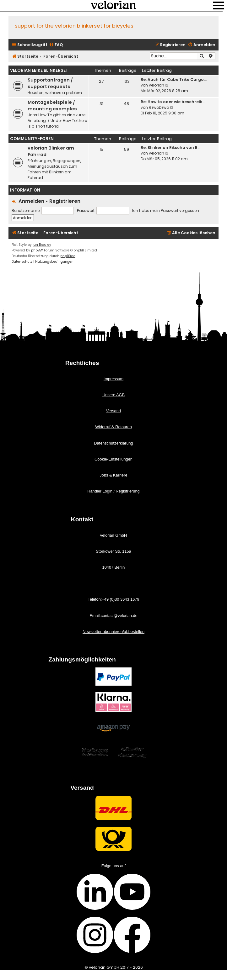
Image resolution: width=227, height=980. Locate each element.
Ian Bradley (42, 245)
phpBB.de (68, 256)
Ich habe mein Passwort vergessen (166, 211)
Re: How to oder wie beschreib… (173, 102)
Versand (113, 411)
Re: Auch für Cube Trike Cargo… (174, 79)
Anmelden (31, 201)
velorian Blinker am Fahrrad (51, 151)
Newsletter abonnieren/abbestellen (113, 632)
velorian (157, 85)
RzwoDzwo (159, 107)
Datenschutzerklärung (113, 443)
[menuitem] (56, 45)
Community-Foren (32, 139)
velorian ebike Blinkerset (39, 70)
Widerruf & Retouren (113, 427)
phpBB (36, 250)
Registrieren (65, 201)
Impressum (113, 379)
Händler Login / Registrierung (113, 491)
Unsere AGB (113, 395)
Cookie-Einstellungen (113, 459)
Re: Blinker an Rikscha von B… (170, 148)
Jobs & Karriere (113, 475)
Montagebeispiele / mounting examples (52, 105)
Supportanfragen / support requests (50, 83)
